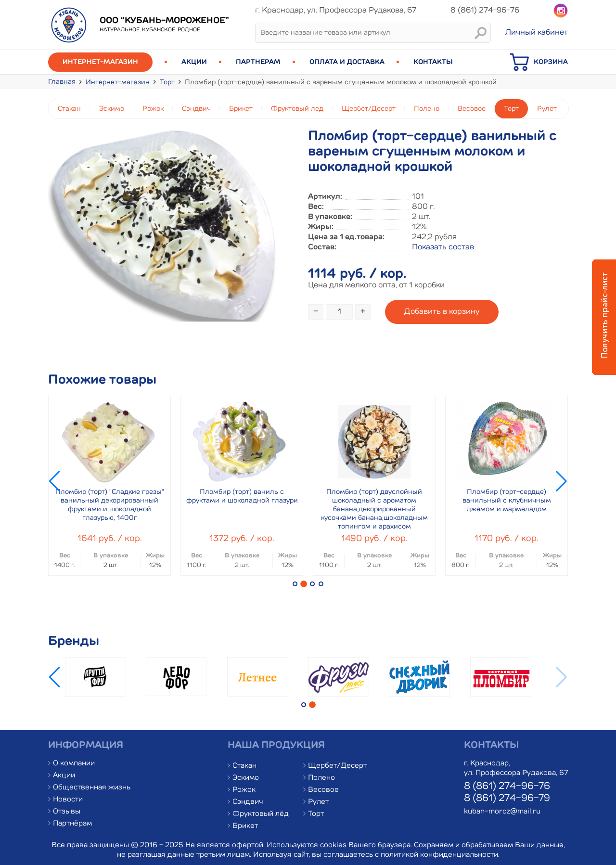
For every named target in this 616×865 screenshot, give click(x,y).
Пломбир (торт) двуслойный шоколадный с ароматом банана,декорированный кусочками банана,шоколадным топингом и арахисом (374, 509)
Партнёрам (72, 824)
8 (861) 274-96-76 (507, 787)
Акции (194, 62)
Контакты (433, 62)
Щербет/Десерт (369, 109)
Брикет (241, 109)
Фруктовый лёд (261, 814)
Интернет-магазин (100, 62)
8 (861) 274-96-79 (507, 799)
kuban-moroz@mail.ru (502, 812)
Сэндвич (196, 109)
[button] (295, 584)
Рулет (547, 109)
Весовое (472, 109)
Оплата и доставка (347, 62)
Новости (68, 800)
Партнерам (258, 62)
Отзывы (67, 812)
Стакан (69, 109)
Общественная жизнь (92, 788)
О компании (74, 764)
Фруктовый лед (297, 109)
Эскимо (112, 109)
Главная (62, 82)
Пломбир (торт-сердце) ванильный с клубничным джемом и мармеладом (507, 501)
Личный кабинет (537, 33)
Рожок (153, 109)
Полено (427, 109)
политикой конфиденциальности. (440, 855)
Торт (167, 82)
